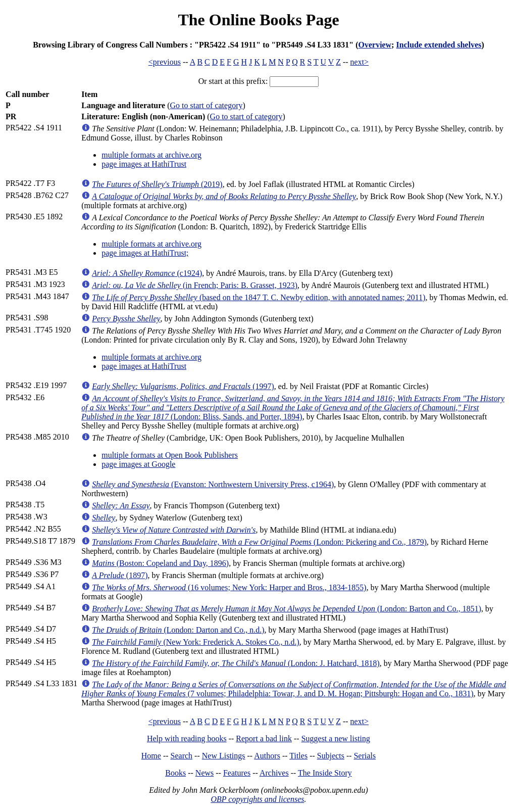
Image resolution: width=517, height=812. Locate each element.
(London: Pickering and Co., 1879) (259, 542)
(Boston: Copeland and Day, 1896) (160, 563)
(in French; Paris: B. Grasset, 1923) (195, 285)
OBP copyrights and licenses (257, 799)
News (204, 773)
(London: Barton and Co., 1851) (287, 609)
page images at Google (138, 464)
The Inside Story (325, 773)
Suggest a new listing (336, 738)
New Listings (224, 756)
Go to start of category (206, 105)
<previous (165, 62)
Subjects (331, 756)
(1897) (120, 575)
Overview (375, 45)
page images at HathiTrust (144, 164)
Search (182, 756)
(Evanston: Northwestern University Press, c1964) (213, 484)
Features (237, 773)
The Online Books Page (258, 20)
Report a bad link (264, 738)
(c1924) (147, 273)
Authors (267, 756)
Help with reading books (187, 738)
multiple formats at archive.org (151, 155)
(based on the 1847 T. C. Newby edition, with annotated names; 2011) (258, 297)
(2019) (157, 184)
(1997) (183, 386)
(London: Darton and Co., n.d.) (178, 630)
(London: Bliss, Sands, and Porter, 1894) (293, 408)
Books (175, 773)
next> (360, 62)
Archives (274, 773)
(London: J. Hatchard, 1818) (236, 663)
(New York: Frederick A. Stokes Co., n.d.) (196, 642)
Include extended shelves (439, 45)
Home (151, 756)
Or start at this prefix (232, 81)
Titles (298, 756)
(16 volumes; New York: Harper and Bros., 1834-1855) (229, 587)
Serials (365, 756)
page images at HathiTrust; (145, 253)
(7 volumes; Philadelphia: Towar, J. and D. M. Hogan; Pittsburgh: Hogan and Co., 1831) (294, 689)
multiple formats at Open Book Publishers (170, 455)
